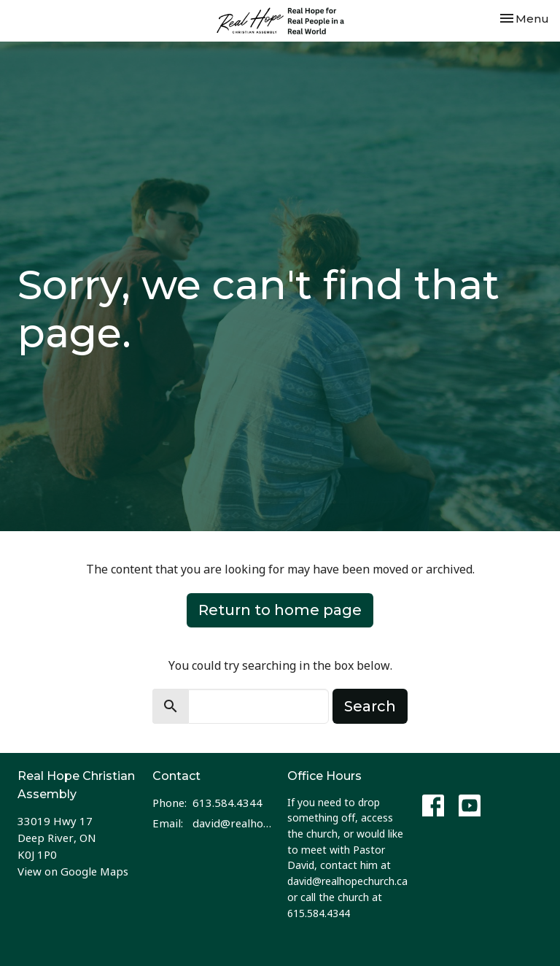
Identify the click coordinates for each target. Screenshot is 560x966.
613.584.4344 (227, 803)
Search (370, 706)
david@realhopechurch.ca (233, 823)
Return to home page (280, 610)
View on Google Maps (73, 871)
